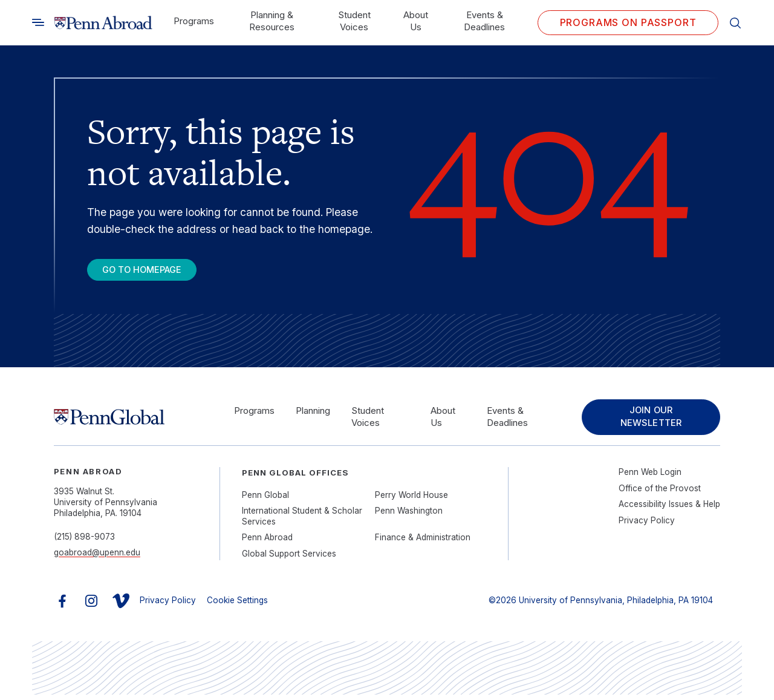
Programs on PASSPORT (628, 22)
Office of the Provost (660, 494)
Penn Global (265, 500)
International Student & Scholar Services (302, 522)
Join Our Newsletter (648, 422)
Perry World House (411, 500)
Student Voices (354, 21)
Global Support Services (289, 559)
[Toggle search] (38, 22)
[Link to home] (103, 23)
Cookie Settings (237, 606)
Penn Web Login (650, 478)
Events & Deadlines (484, 21)
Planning (311, 415)
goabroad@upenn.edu (97, 558)
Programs (194, 21)
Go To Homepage (151, 271)
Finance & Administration (423, 543)
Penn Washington (409, 516)
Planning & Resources (272, 21)
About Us (416, 21)
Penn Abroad (267, 543)
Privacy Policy (647, 526)
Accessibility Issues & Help (669, 509)
